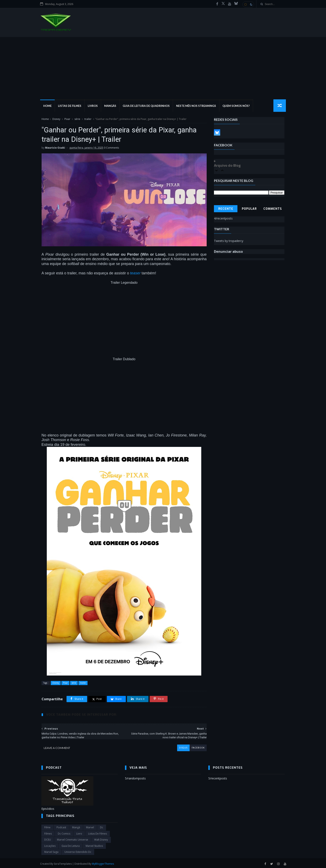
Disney (56, 119)
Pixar (67, 119)
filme (47, 826)
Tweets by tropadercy (229, 241)
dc (102, 826)
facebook (195, 747)
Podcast (61, 826)
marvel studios (94, 845)
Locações (50, 845)
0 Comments (111, 148)
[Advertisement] (163, 68)
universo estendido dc (78, 851)
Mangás (111, 106)
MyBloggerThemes (104, 862)
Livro (79, 833)
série (77, 119)
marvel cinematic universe (73, 839)
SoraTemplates (64, 862)
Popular (249, 209)
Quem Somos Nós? (237, 106)
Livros (94, 106)
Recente (226, 209)
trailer (88, 119)
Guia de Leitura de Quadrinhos (147, 106)
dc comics (64, 833)
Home (49, 106)
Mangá (76, 826)
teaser (135, 272)
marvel (90, 826)
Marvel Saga (51, 851)
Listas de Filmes (71, 106)
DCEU (48, 839)
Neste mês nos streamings (197, 106)
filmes (48, 833)
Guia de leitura (71, 845)
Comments (273, 209)
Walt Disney (101, 839)
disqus (180, 747)
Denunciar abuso (229, 252)
